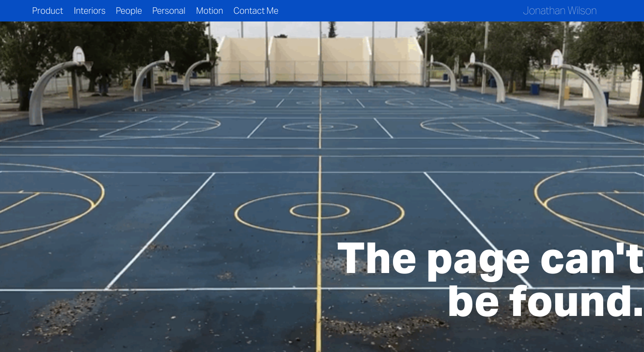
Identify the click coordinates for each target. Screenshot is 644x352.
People (129, 11)
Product (48, 11)
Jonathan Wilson (560, 11)
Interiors (90, 11)
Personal (169, 11)
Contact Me (256, 11)
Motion (210, 11)
